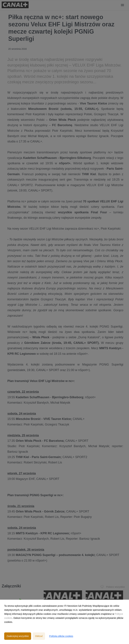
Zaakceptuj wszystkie (18, 636)
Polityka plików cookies (61, 636)
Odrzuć (39, 636)
